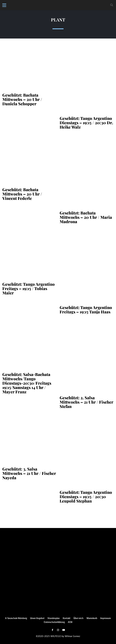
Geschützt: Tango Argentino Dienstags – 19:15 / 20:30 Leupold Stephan (86, 496)
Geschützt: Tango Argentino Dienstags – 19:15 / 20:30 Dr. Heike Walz (86, 122)
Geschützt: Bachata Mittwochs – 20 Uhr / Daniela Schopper (22, 99)
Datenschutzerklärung (54, 622)
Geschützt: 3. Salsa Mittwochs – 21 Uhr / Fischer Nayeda (29, 473)
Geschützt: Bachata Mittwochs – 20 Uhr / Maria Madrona (86, 217)
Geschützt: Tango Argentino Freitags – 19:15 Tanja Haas (86, 309)
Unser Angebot (37, 618)
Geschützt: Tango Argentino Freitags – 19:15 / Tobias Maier (28, 288)
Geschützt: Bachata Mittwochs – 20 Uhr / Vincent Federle (22, 194)
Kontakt (67, 618)
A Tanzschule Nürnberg (16, 618)
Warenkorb (92, 618)
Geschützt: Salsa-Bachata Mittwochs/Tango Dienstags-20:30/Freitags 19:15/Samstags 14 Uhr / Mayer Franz (27, 383)
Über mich (78, 618)
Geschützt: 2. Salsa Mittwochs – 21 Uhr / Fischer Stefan (86, 402)
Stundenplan (54, 618)
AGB (70, 622)
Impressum (106, 618)
